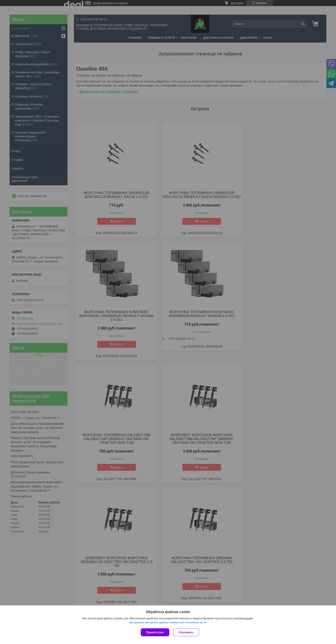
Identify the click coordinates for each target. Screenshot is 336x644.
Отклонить (187, 632)
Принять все (155, 632)
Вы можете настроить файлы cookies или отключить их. (166, 623)
